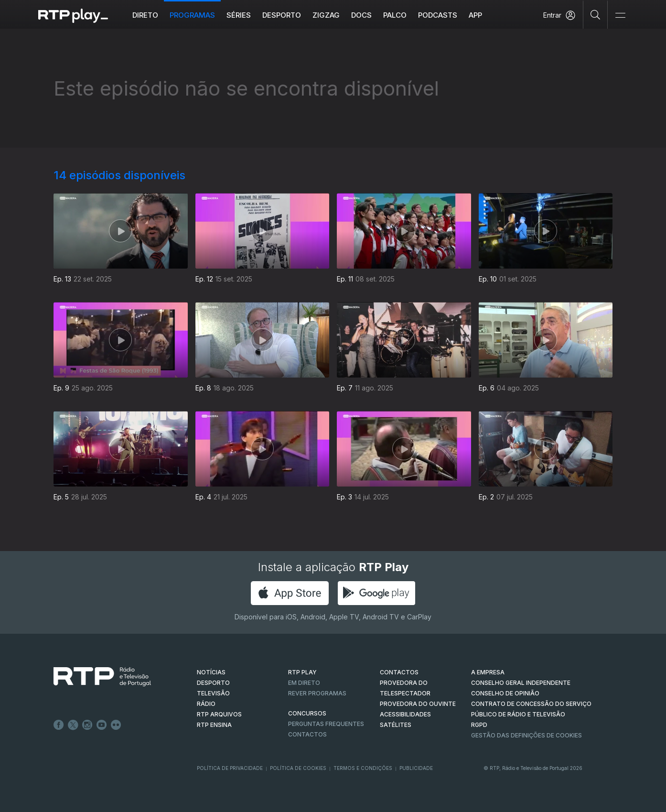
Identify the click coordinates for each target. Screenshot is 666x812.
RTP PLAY (302, 672)
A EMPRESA (488, 672)
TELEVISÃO (213, 693)
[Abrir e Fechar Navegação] (620, 16)
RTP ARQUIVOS (219, 714)
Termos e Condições (363, 768)
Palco (395, 15)
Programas (192, 15)
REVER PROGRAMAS (317, 693)
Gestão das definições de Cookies (526, 735)
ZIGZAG (326, 15)
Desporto (282, 15)
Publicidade (416, 768)
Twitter (73, 725)
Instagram (87, 725)
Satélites (396, 725)
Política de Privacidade (230, 768)
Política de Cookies (298, 768)
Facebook (59, 725)
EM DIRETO (304, 683)
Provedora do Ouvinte (418, 704)
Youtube (102, 725)
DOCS (361, 15)
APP (475, 15)
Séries (239, 15)
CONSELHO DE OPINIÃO (505, 693)
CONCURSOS (307, 713)
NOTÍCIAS (211, 672)
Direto (145, 15)
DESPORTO (213, 683)
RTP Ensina (214, 725)
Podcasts (438, 15)
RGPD (479, 725)
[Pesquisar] (596, 14)
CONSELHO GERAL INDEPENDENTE (521, 683)
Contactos (307, 734)
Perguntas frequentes (326, 724)
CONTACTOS (399, 672)
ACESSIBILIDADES (405, 714)
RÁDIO (206, 704)
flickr (116, 725)
